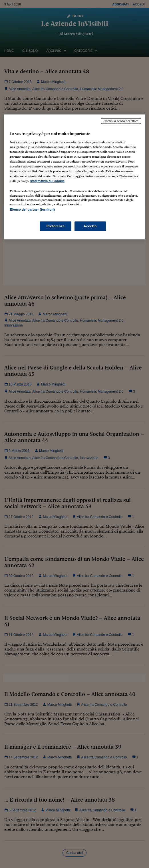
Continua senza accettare (121, 121)
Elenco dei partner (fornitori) (32, 209)
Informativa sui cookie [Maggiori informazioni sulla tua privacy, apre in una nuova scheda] (47, 181)
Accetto (90, 226)
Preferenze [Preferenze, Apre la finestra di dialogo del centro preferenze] (56, 226)
